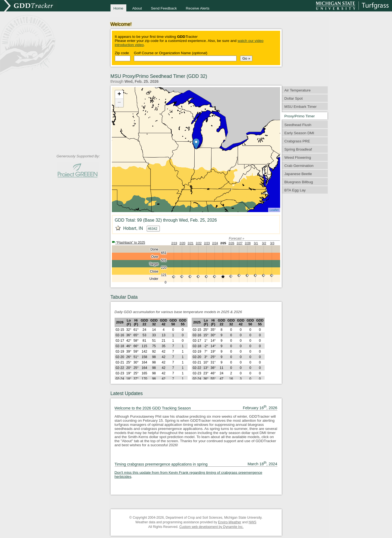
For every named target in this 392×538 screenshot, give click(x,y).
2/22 (199, 243)
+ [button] (119, 94)
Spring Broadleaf (298, 149)
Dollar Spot (294, 98)
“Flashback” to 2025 (128, 243)
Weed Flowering (298, 158)
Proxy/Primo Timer (300, 116)
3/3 (272, 243)
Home (118, 8)
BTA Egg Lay (295, 190)
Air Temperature (298, 90)
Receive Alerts (198, 8)
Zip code (122, 53)
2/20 (182, 243)
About (137, 8)
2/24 (215, 243)
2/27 (239, 243)
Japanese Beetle (298, 174)
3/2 (264, 243)
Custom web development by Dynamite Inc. (212, 527)
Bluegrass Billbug (299, 182)
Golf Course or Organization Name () (171, 53)
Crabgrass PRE (297, 141)
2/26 (231, 243)
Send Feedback (164, 8)
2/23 (207, 243)
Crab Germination (299, 166)
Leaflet (274, 210)
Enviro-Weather (230, 522)
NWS (252, 522)
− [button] (119, 103)
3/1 (256, 243)
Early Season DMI (299, 133)
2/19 (174, 243)
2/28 (248, 243)
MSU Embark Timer (301, 107)
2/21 (190, 243)
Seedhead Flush (298, 125)
